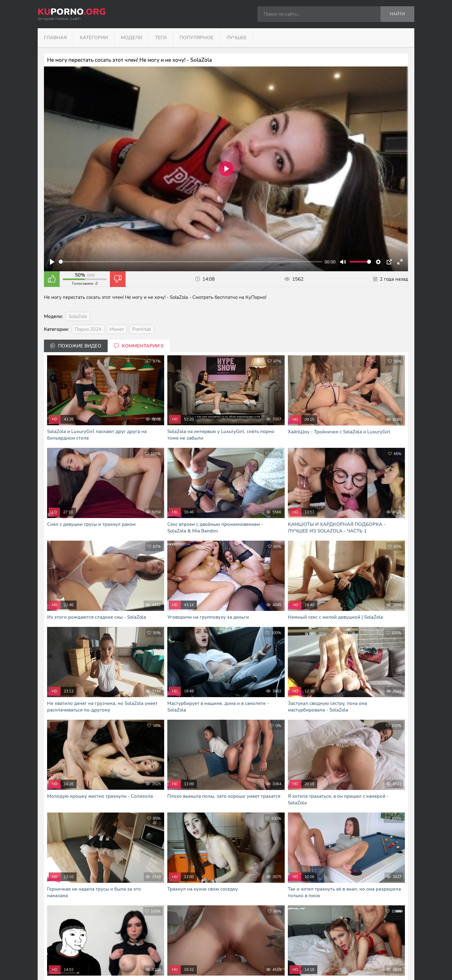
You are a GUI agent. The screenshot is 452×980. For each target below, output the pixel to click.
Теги (161, 38)
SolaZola (78, 316)
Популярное (196, 38)
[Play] (52, 262)
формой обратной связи (222, 954)
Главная (55, 38)
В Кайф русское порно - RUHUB (158, 961)
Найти (397, 14)
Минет (117, 329)
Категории (94, 38)
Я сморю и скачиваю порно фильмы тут (166, 967)
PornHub (142, 329)
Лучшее (237, 38)
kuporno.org (153, 928)
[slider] (190, 262)
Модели (132, 38)
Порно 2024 (88, 329)
